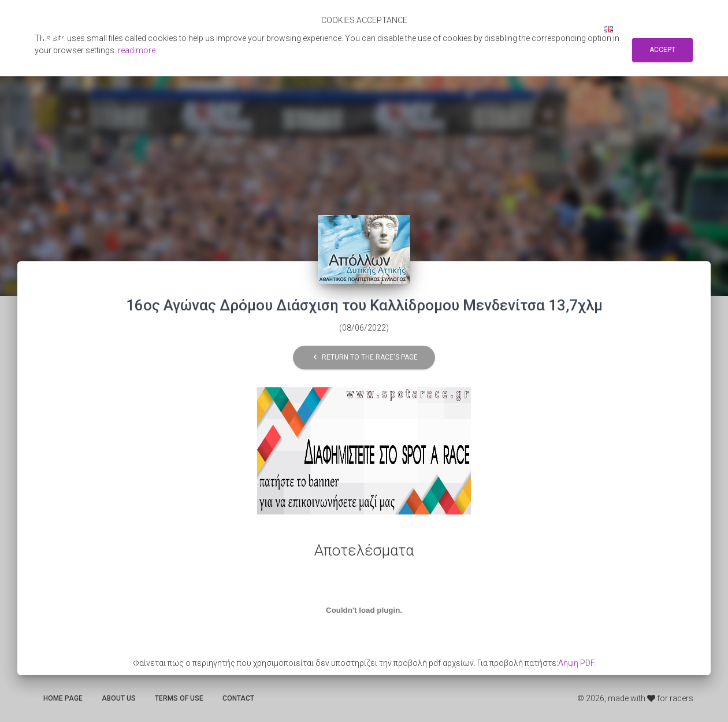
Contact (238, 698)
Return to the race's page (364, 358)
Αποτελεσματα (395, 29)
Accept (662, 50)
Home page (63, 698)
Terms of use (179, 698)
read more (137, 50)
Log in (576, 29)
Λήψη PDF (576, 663)
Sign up (535, 29)
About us (119, 698)
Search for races (472, 29)
